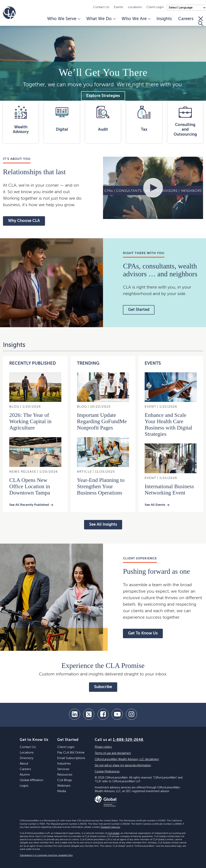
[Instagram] (131, 714)
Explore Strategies (103, 96)
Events (118, 7)
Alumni (25, 775)
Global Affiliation (31, 780)
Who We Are (136, 19)
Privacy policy (103, 747)
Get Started (139, 310)
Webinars (64, 786)
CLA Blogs (65, 780)
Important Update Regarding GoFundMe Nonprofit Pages (102, 421)
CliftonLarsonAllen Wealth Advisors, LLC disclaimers (127, 759)
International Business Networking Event (169, 489)
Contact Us (101, 7)
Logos (24, 786)
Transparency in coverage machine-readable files (46, 855)
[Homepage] (9, 13)
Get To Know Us (143, 633)
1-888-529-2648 (128, 740)
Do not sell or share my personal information (123, 766)
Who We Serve (64, 19)
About (24, 764)
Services (63, 769)
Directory (27, 758)
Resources (65, 775)
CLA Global (113, 833)
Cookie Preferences (107, 772)
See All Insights (103, 525)
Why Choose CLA (24, 221)
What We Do (101, 19)
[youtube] (117, 714)
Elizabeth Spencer (110, 827)
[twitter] (89, 714)
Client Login (155, 7)
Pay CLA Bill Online (71, 753)
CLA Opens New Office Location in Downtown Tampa (30, 486)
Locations (135, 7)
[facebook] (103, 714)
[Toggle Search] (201, 21)
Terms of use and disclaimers (113, 753)
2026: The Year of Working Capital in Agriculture (30, 421)
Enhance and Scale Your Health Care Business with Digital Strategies (168, 424)
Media (62, 791)
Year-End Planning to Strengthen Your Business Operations (101, 486)
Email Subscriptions (71, 758)
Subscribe (103, 687)
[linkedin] (75, 714)
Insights (164, 19)
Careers (186, 19)
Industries (64, 764)
